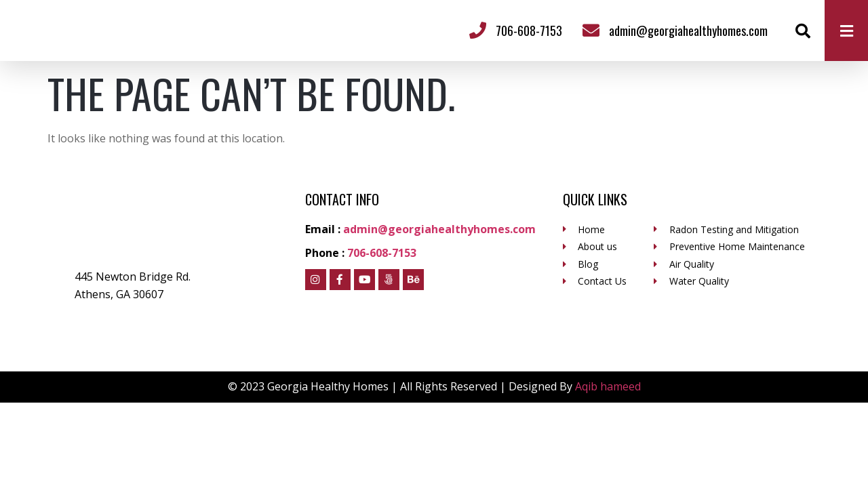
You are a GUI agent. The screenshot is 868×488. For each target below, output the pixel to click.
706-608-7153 (529, 30)
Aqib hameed (608, 386)
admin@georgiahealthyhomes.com (688, 30)
